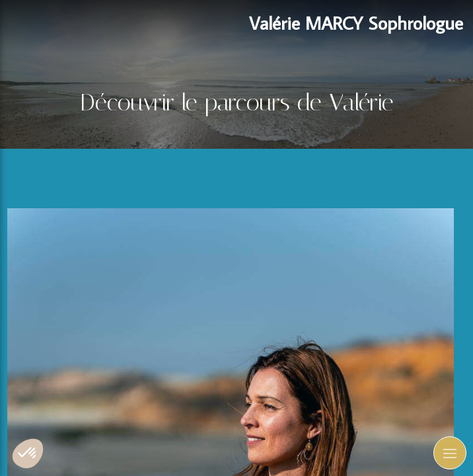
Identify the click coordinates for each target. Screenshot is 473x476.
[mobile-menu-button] (450, 453)
